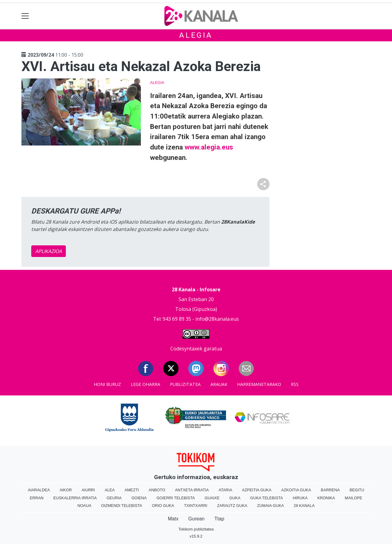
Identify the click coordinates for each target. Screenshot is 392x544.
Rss (295, 384)
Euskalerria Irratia (75, 498)
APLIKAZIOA (49, 251)
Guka (235, 498)
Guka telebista (267, 498)
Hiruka (300, 498)
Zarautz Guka (232, 506)
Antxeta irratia (192, 490)
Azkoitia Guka (296, 490)
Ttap (219, 519)
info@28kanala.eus (217, 319)
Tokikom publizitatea (196, 529)
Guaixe (212, 498)
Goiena (139, 498)
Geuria (114, 498)
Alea (110, 490)
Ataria (225, 490)
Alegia (196, 35)
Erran (37, 498)
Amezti (132, 490)
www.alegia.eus (209, 147)
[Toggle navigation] (25, 16)
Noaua (85, 506)
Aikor (66, 490)
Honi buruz (107, 384)
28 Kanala (304, 506)
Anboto (157, 490)
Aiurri (88, 490)
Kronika (326, 498)
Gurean (196, 519)
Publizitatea (185, 384)
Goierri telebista (176, 498)
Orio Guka (163, 506)
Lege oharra (145, 384)
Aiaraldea (39, 490)
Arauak (219, 384)
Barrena (330, 490)
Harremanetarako (259, 384)
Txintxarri (196, 506)
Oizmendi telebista (122, 506)
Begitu (357, 490)
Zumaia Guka (271, 506)
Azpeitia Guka (257, 490)
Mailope (354, 498)
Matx (173, 519)
